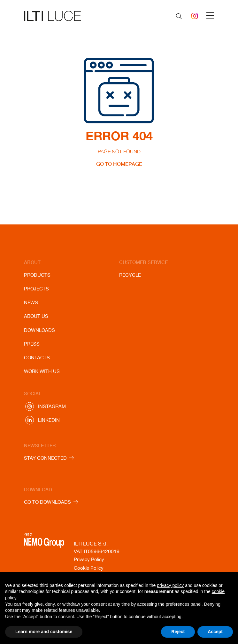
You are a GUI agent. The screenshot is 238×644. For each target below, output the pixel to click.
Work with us (42, 371)
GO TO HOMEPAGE (119, 164)
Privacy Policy (89, 559)
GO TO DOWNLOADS (47, 502)
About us (36, 316)
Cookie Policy (89, 568)
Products (37, 275)
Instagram (52, 406)
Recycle (130, 275)
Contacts (37, 358)
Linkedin (49, 420)
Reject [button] (178, 632)
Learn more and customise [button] (44, 632)
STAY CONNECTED (45, 458)
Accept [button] (215, 632)
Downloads (39, 330)
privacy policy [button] (170, 585)
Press (32, 344)
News (31, 302)
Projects (36, 289)
